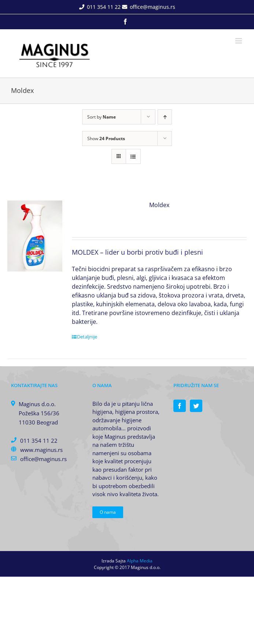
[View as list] (133, 156)
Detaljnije (87, 337)
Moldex (159, 205)
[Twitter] (196, 406)
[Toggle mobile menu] (239, 41)
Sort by (102, 117)
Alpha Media (140, 561)
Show (106, 138)
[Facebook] (180, 406)
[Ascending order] (165, 117)
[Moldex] (35, 236)
